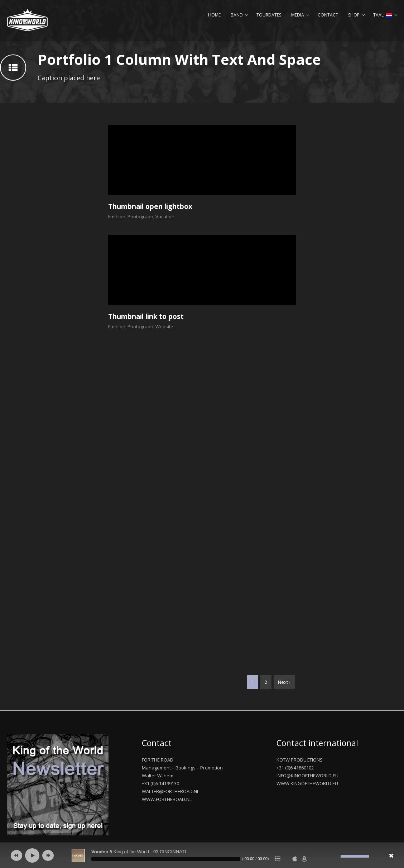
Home (214, 15)
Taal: (383, 15)
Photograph (140, 216)
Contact (328, 15)
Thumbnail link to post (146, 316)
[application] (202, 855)
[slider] (166, 859)
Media (298, 15)
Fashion (117, 216)
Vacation (165, 216)
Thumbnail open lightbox (150, 206)
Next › (284, 682)
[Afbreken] (335, 856)
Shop (354, 15)
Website (164, 326)
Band (237, 15)
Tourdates (269, 15)
